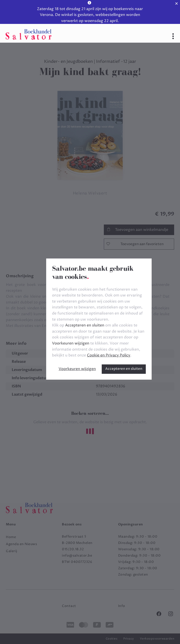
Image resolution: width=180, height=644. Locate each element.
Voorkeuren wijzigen (77, 369)
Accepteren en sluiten (124, 369)
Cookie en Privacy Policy (109, 355)
